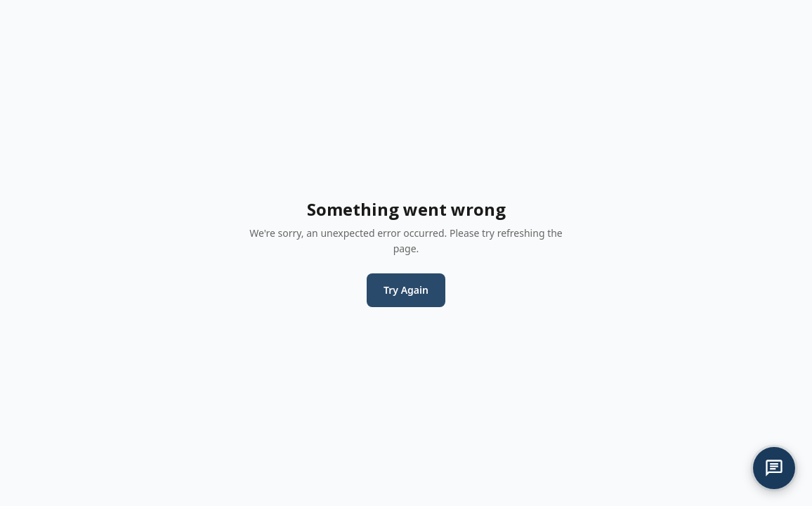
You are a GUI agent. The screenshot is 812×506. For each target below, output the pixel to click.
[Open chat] (774, 468)
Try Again (406, 290)
